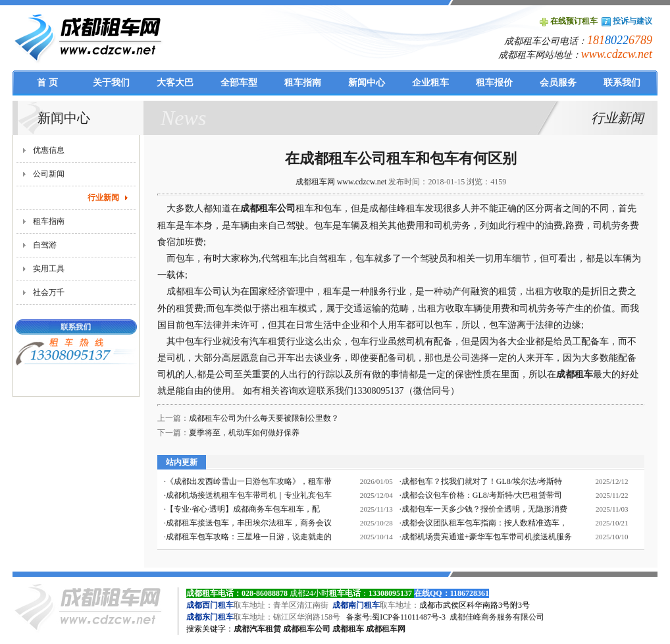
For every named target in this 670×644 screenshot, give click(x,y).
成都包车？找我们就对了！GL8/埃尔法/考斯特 (482, 481)
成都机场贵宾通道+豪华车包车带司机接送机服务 (487, 537)
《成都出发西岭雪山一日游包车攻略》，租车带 (249, 481)
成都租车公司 (268, 208)
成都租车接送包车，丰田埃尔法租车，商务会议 (249, 523)
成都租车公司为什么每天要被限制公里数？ (264, 418)
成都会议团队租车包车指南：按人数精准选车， (484, 523)
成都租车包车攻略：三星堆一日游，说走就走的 (249, 537)
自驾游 (45, 245)
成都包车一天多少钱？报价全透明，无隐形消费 (484, 509)
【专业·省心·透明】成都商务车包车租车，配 (243, 509)
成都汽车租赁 (257, 629)
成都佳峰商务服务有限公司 (497, 617)
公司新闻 (49, 174)
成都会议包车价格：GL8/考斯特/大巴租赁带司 (482, 495)
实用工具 (49, 269)
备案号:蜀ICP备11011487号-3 (396, 617)
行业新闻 (103, 198)
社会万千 (49, 292)
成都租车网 (386, 629)
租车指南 (49, 221)
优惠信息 (49, 150)
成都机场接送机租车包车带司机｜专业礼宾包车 (249, 495)
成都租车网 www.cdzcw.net (341, 182)
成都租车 (348, 629)
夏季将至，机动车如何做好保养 (244, 433)
